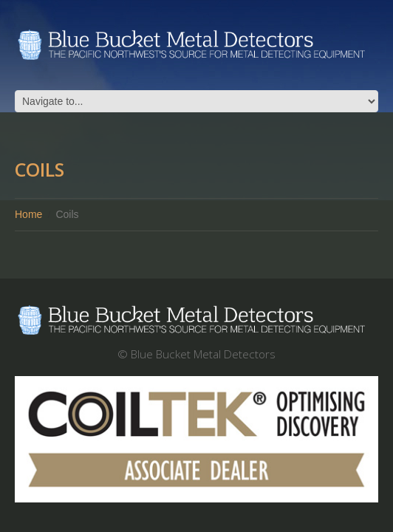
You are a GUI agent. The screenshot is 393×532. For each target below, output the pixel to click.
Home (28, 214)
